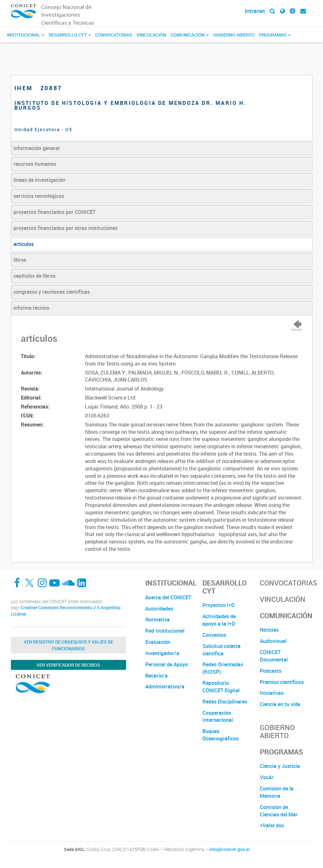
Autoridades (159, 609)
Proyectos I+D (219, 605)
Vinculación (151, 35)
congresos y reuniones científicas (52, 292)
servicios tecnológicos (39, 196)
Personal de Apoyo (167, 664)
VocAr (267, 777)
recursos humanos (35, 164)
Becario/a (157, 676)
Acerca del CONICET (168, 597)
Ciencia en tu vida (280, 704)
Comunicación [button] (190, 35)
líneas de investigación (39, 180)
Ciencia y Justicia (280, 766)
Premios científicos (282, 682)
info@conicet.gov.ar (230, 849)
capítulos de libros (34, 276)
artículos (24, 244)
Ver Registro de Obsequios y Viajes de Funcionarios (68, 645)
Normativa (157, 619)
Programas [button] (275, 35)
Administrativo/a (165, 687)
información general (37, 148)
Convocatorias (114, 35)
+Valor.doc (272, 825)
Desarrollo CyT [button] (70, 35)
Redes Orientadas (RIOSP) (223, 668)
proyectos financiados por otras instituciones (66, 228)
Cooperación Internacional (218, 716)
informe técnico (31, 308)
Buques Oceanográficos (221, 735)
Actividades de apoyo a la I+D (219, 620)
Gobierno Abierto (234, 35)
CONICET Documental (274, 656)
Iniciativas (272, 693)
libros (20, 260)
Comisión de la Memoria (277, 792)
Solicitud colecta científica (221, 650)
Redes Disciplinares (225, 702)
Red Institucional (165, 631)
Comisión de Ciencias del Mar (279, 811)
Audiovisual (273, 641)
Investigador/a (162, 653)
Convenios (214, 635)
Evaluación (158, 642)
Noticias (269, 630)
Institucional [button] (26, 35)
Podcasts (271, 671)
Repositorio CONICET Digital (221, 687)
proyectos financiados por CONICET (55, 212)
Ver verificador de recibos (68, 665)
